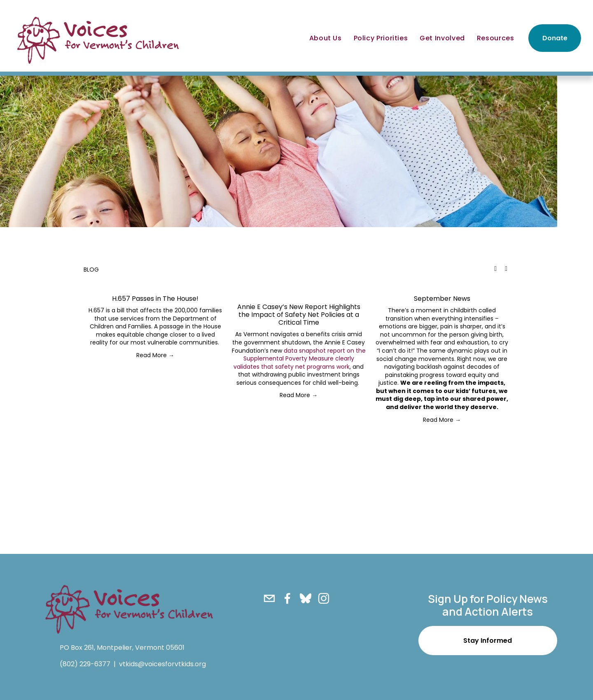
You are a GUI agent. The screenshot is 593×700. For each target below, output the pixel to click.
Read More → (155, 355)
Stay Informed (488, 641)
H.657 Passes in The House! (155, 299)
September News (442, 299)
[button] (495, 269)
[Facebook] (287, 598)
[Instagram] (324, 598)
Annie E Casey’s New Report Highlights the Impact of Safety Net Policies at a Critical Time (299, 315)
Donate (555, 38)
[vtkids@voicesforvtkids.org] (269, 598)
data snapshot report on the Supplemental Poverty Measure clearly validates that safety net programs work (300, 359)
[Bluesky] (306, 598)
